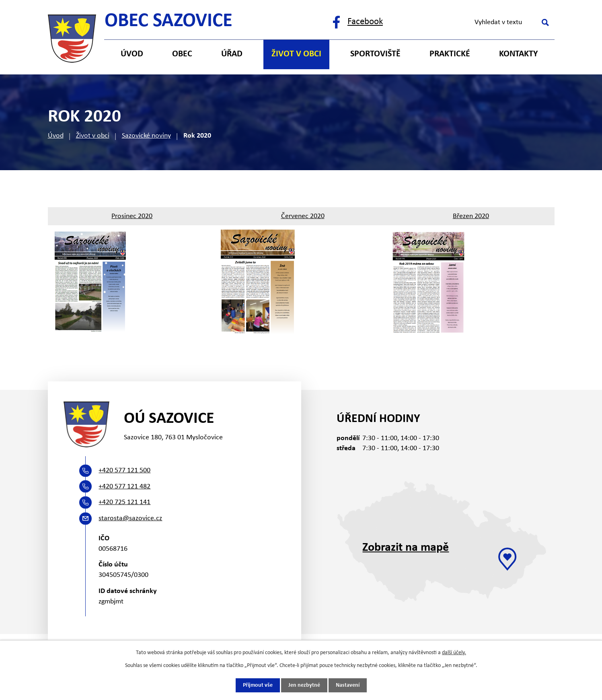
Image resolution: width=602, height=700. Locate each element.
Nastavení (348, 685)
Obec (182, 54)
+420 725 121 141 (124, 502)
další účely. (454, 653)
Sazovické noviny (146, 136)
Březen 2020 (471, 216)
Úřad (232, 54)
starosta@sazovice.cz (130, 518)
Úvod (56, 136)
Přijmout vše (258, 685)
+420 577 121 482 (124, 487)
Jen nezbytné (304, 685)
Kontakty (518, 54)
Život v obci (93, 136)
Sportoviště (375, 54)
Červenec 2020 (303, 216)
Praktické (450, 54)
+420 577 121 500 (124, 470)
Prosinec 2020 (132, 216)
